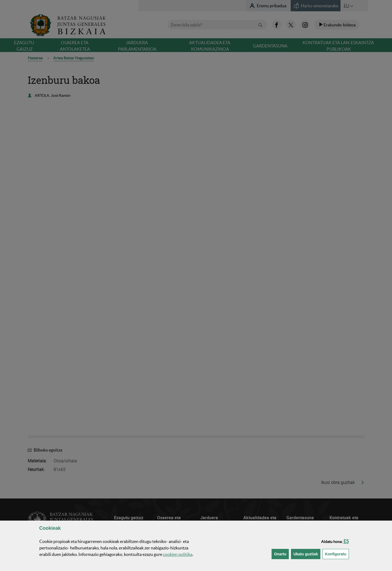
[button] (346, 541)
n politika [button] (178, 554)
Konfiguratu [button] (337, 554)
